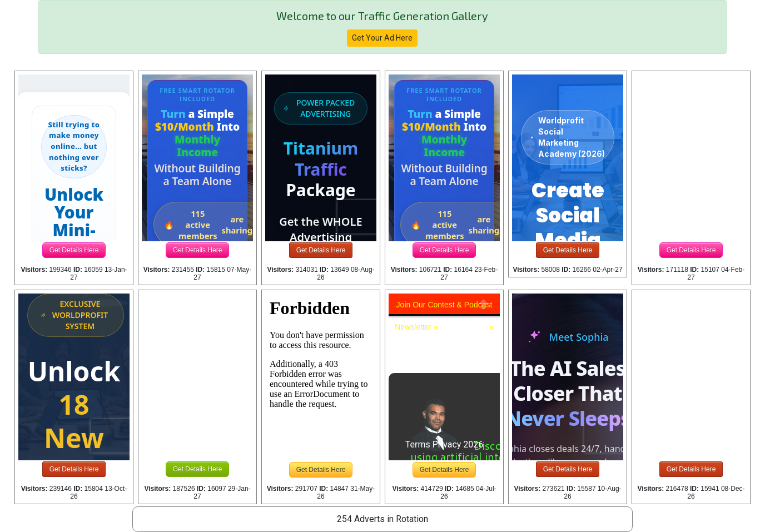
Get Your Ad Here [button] (382, 38)
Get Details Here (74, 250)
